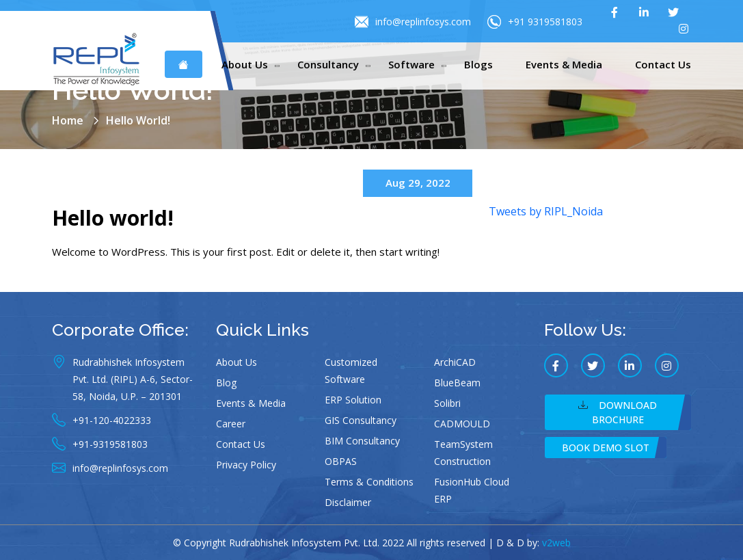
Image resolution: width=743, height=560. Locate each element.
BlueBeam (457, 383)
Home (68, 120)
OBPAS (341, 461)
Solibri (447, 403)
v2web (556, 543)
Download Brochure (618, 412)
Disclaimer (348, 502)
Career (231, 424)
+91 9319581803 (535, 22)
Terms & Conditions (369, 482)
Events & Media (564, 64)
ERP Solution (353, 400)
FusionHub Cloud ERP (472, 490)
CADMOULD (462, 424)
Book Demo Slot (606, 448)
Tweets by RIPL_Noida (546, 211)
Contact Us (663, 64)
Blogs (478, 64)
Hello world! (113, 218)
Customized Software (351, 371)
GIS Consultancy (361, 420)
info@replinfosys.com (413, 22)
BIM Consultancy (362, 441)
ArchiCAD (455, 362)
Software (411, 64)
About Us (245, 64)
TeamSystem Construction (463, 453)
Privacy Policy (246, 465)
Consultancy (328, 64)
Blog (226, 383)
